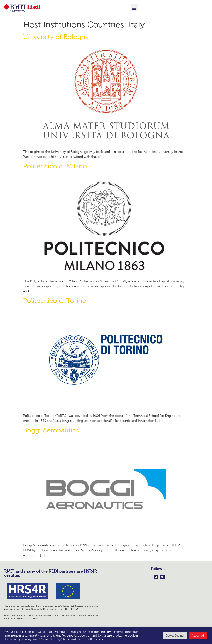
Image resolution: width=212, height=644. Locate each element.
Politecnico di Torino (55, 301)
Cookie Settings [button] (175, 636)
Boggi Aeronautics (51, 430)
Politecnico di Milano (55, 166)
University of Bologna (56, 37)
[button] (134, 8)
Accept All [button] (198, 636)
